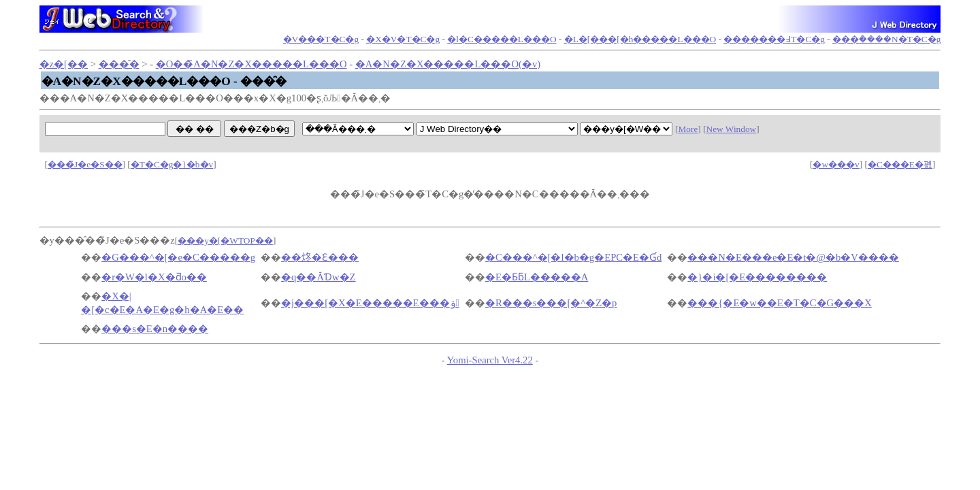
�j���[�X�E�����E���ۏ (370, 303)
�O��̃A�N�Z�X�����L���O (251, 64)
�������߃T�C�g (774, 39)
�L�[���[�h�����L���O (640, 39)
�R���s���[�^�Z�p (551, 303)
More (688, 129)
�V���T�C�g (321, 39)
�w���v (836, 164)
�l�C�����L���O (502, 39)
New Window (732, 129)
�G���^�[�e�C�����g (178, 257)
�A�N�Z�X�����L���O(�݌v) (448, 64)
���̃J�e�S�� (85, 164)
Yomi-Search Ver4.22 (490, 360)
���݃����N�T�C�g (886, 39)
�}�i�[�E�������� (757, 277)
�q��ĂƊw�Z (318, 277)
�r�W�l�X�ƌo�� (154, 277)
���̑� (119, 64)
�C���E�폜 (900, 164)
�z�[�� (64, 64)
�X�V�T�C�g (403, 39)
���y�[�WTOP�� (225, 241)
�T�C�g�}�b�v (172, 164)
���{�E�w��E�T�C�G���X (779, 303)
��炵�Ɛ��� (320, 257)
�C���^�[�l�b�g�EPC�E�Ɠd (573, 257)
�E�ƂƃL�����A (537, 277)
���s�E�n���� (155, 329)
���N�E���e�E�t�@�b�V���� (793, 257)
